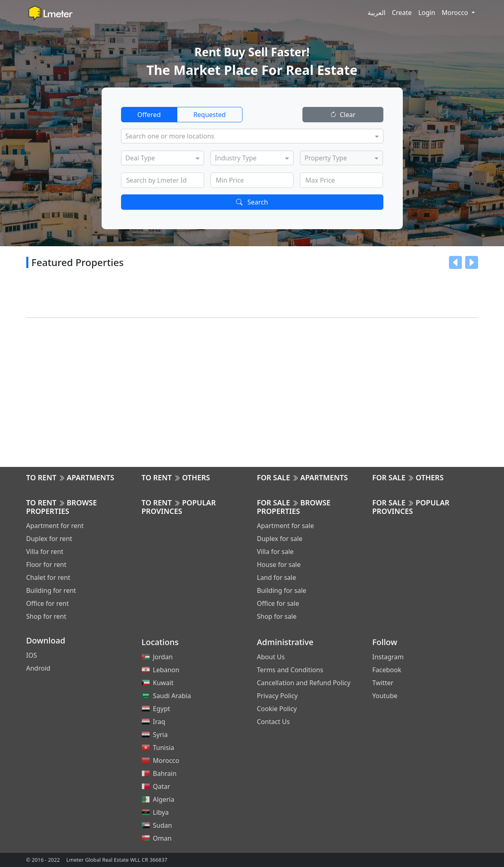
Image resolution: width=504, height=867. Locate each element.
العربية (376, 13)
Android (38, 668)
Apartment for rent (55, 526)
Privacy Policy (278, 696)
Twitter (383, 683)
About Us (271, 657)
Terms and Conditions (290, 670)
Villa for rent (45, 552)
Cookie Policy (277, 709)
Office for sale (278, 603)
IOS (32, 655)
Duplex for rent (49, 539)
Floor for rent (47, 565)
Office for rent (48, 603)
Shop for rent (46, 616)
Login (427, 13)
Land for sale (277, 577)
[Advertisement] (252, 391)
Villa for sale (275, 552)
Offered (149, 115)
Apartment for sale (286, 526)
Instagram (388, 657)
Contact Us (273, 722)
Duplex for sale (280, 539)
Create (402, 13)
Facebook (387, 670)
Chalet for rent (48, 577)
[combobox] (249, 137)
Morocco (456, 13)
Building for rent (51, 590)
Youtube (385, 696)
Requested (210, 115)
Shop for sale (277, 616)
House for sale (279, 565)
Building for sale (282, 590)
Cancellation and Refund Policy (304, 683)
